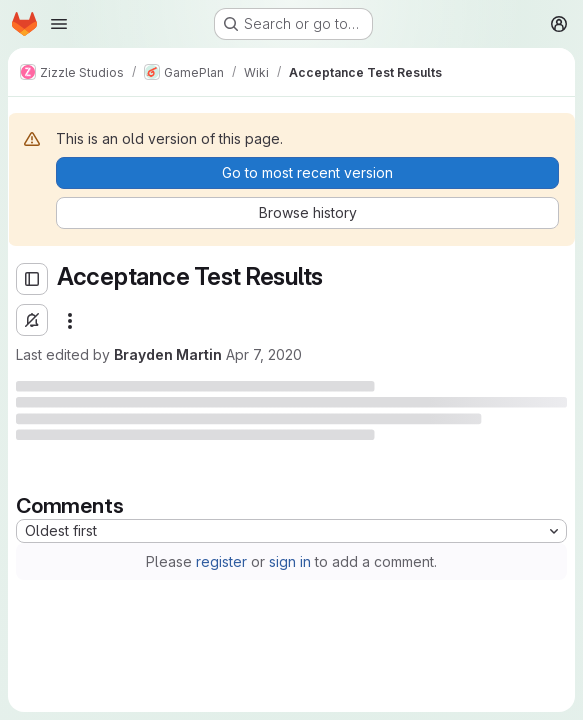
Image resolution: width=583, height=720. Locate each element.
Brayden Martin (168, 354)
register (221, 561)
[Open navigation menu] (59, 24)
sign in (290, 561)
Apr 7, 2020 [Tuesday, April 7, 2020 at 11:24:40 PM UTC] (264, 354)
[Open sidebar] (32, 279)
